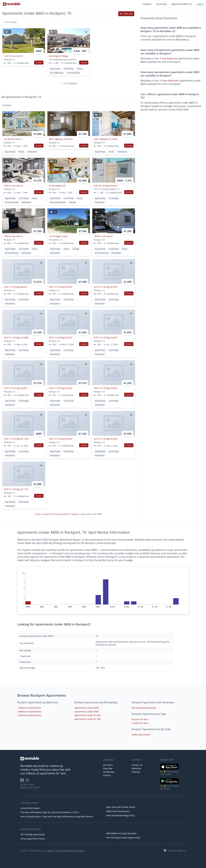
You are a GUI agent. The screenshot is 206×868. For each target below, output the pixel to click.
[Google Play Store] (169, 783)
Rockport (76, 514)
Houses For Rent (140, 719)
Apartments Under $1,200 (88, 719)
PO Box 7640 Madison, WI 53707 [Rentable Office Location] (30, 786)
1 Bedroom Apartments (29, 708)
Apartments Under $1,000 (88, 715)
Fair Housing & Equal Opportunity (123, 838)
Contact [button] (39, 63)
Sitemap (136, 772)
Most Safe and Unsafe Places (121, 807)
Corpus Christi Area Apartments (56, 514)
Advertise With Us (182, 4)
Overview (108, 768)
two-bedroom (171, 81)
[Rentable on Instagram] (28, 781)
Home (38, 514)
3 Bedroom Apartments (29, 715)
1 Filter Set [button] (126, 14)
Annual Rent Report (30, 808)
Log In (200, 4)
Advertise (136, 768)
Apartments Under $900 (87, 712)
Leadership (109, 772)
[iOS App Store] (169, 769)
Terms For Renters (65, 851)
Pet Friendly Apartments (144, 708)
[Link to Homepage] (12, 4)
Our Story (108, 765)
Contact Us (137, 765)
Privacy (80, 851)
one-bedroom (170, 58)
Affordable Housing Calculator (121, 833)
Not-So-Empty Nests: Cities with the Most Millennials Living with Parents (57, 817)
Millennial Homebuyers (118, 811)
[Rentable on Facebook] (23, 781)
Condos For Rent (140, 723)
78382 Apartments (141, 735)
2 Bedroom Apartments (29, 712)
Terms (51, 851)
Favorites (162, 4)
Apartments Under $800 (87, 708)
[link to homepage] (60, 758)
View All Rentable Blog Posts (120, 815)
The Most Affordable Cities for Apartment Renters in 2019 (50, 812)
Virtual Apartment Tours (33, 839)
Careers (147, 4)
